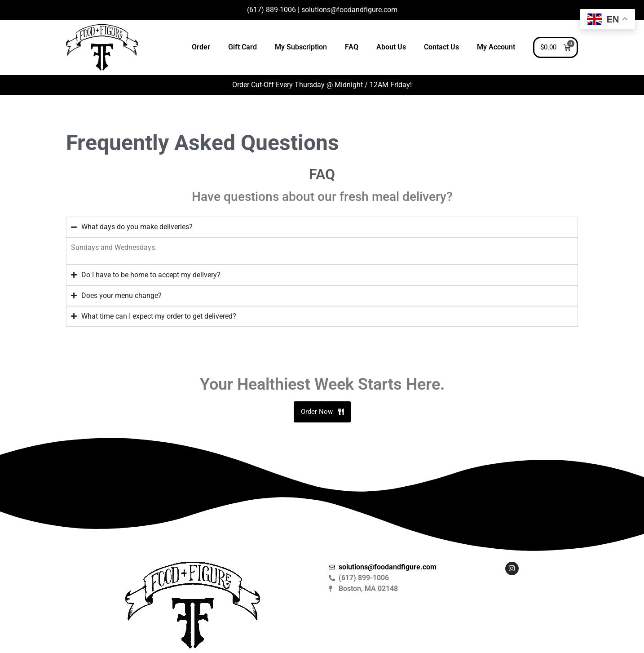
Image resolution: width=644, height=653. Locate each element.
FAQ (352, 47)
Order (201, 47)
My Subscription (301, 47)
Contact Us (441, 47)
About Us (391, 47)
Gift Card (243, 47)
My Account (496, 47)
